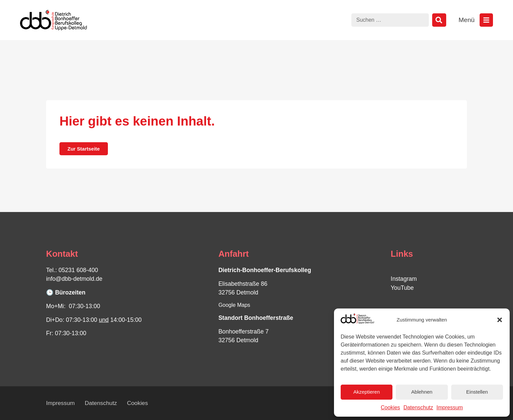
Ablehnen (422, 392)
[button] (500, 320)
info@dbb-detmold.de (74, 279)
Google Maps (234, 305)
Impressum (450, 407)
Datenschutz (418, 407)
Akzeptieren (367, 392)
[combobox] (390, 20)
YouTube (402, 288)
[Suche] (439, 20)
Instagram (404, 279)
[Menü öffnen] (486, 20)
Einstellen (477, 392)
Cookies (390, 407)
